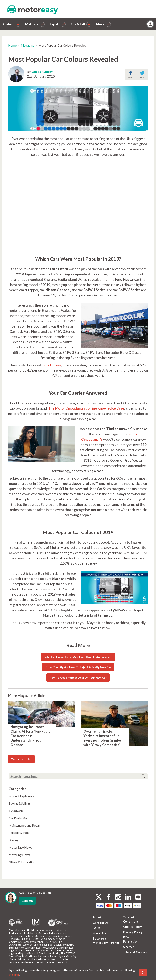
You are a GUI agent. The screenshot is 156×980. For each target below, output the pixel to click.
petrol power (51, 365)
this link (14, 974)
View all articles (21, 759)
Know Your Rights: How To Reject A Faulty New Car (78, 667)
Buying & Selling (19, 803)
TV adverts (16, 811)
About (97, 917)
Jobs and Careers (135, 952)
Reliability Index (19, 833)
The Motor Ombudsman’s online (86, 408)
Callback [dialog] (27, 901)
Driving (14, 840)
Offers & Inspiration (22, 862)
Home (12, 45)
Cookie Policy (133, 927)
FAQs (96, 928)
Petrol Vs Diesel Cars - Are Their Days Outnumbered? (78, 657)
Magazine (27, 45)
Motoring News (19, 855)
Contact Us (101, 923)
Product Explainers (21, 796)
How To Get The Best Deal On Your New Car (78, 677)
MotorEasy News (20, 847)
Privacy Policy (133, 932)
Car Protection (18, 818)
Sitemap (129, 947)
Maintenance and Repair (25, 825)
